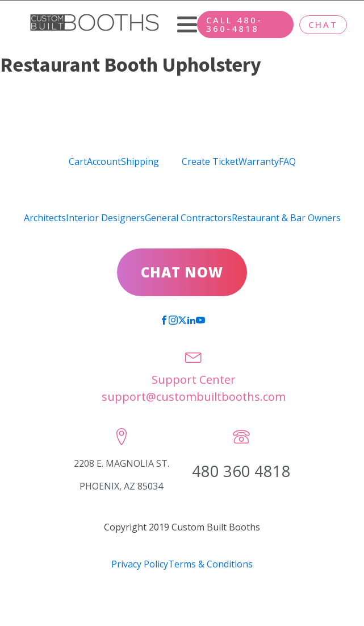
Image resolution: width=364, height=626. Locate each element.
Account (104, 161)
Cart (78, 161)
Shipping (140, 161)
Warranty (259, 161)
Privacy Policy (140, 564)
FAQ (287, 161)
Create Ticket (210, 161)
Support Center (194, 380)
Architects (45, 218)
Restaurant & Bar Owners (286, 218)
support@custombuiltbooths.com (194, 397)
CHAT (323, 24)
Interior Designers (105, 218)
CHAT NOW (182, 272)
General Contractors (188, 218)
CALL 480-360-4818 (234, 24)
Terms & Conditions (210, 564)
